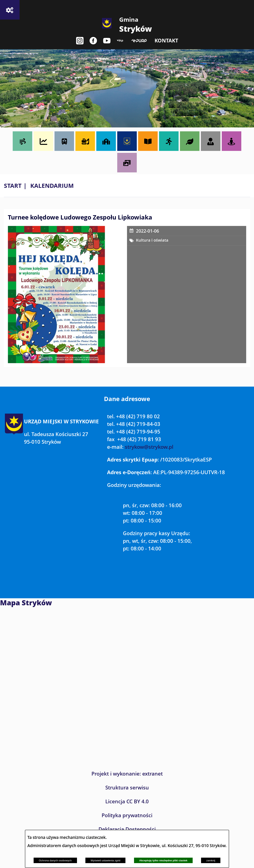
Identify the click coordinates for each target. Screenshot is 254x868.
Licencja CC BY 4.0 (127, 801)
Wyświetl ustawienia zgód (106, 860)
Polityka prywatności (127, 815)
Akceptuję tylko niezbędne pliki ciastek (163, 860)
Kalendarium (52, 186)
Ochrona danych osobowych (55, 860)
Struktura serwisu (127, 788)
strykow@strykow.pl (149, 447)
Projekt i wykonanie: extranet (127, 774)
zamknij (211, 860)
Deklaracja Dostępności (127, 829)
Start (13, 186)
